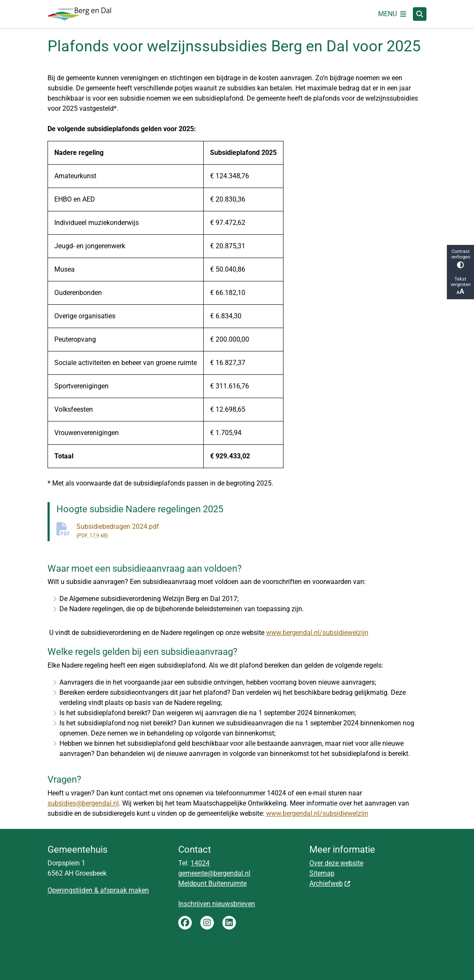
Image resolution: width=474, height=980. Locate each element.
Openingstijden (70, 890)
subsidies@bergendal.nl (83, 803)
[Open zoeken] (420, 14)
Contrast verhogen (460, 258)
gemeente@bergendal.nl (214, 873)
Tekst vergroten (460, 286)
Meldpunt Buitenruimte (212, 883)
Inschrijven (195, 904)
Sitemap (322, 873)
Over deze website (336, 863)
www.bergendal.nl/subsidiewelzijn (317, 633)
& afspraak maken (121, 890)
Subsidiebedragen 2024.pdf (252, 531)
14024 (200, 863)
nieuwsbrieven (234, 904)
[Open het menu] (392, 14)
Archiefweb (330, 883)
